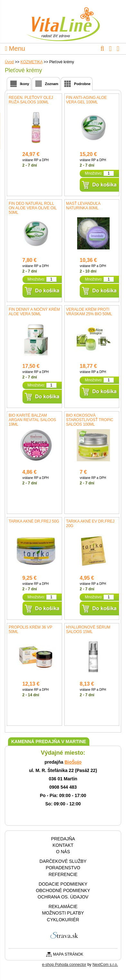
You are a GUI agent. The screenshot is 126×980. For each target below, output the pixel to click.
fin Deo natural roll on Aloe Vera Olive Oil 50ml (33, 208)
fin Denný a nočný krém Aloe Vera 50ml (34, 312)
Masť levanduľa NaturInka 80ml (83, 206)
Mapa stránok (68, 954)
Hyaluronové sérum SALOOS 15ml (88, 629)
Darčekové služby (63, 861)
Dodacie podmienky (63, 884)
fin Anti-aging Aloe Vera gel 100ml (87, 100)
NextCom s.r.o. (105, 965)
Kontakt (63, 845)
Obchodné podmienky (63, 890)
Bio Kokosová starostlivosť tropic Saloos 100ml (90, 420)
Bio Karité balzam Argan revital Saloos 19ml (32, 420)
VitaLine (63, 21)
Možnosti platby (63, 913)
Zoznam (52, 84)
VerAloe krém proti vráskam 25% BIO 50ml (89, 312)
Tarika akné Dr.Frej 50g (34, 521)
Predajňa (63, 839)
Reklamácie (63, 906)
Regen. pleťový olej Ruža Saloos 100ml (31, 100)
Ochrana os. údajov (63, 897)
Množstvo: (94, 173)
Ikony (25, 84)
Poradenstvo (63, 868)
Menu (15, 48)
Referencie (63, 874)
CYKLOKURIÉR (63, 920)
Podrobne (82, 84)
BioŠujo (73, 762)
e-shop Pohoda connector (64, 965)
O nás (63, 852)
